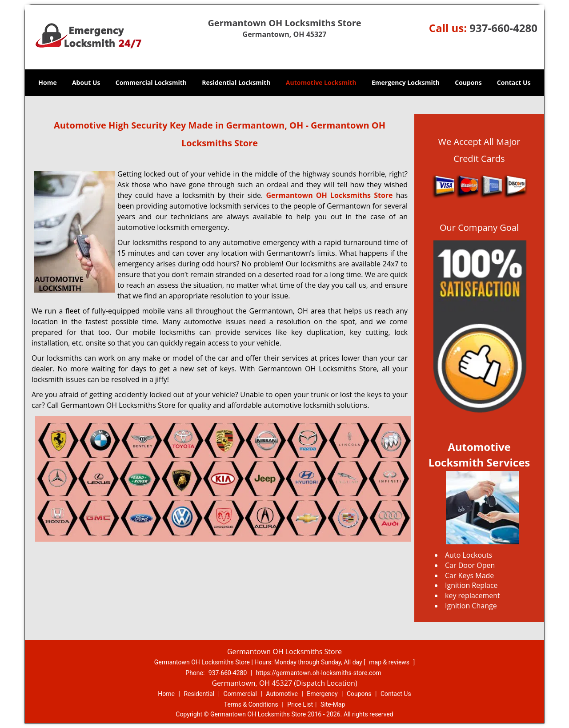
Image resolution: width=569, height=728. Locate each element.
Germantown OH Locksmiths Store (329, 195)
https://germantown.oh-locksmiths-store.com (319, 673)
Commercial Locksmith (151, 82)
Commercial (240, 694)
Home (47, 82)
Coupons (468, 82)
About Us (86, 82)
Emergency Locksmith (406, 82)
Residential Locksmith (236, 82)
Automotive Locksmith (321, 82)
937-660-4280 (503, 28)
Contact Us (514, 82)
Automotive (282, 694)
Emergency (322, 694)
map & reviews (390, 662)
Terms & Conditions (251, 704)
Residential (199, 694)
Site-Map (333, 704)
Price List (300, 704)
